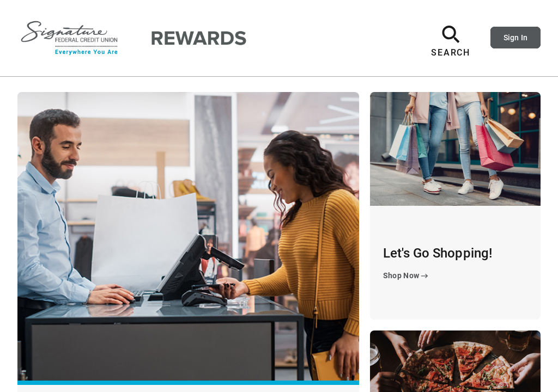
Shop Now (407, 276)
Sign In (515, 38)
